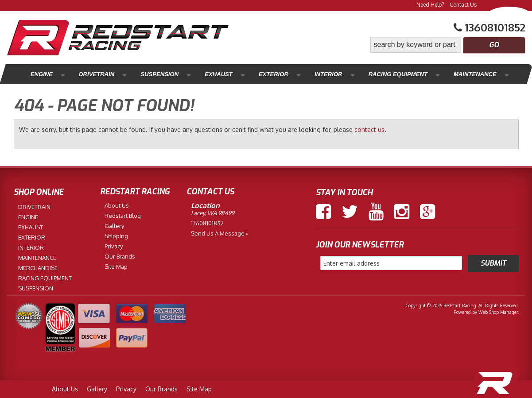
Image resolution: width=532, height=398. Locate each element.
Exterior (235, 74)
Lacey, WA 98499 (213, 213)
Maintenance (412, 74)
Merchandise (474, 74)
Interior (280, 74)
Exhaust (189, 74)
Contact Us (463, 5)
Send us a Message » (220, 233)
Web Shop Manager (498, 312)
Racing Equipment (341, 74)
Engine (39, 74)
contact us (369, 129)
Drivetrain (85, 74)
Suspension (139, 74)
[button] (448, 45)
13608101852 (207, 223)
